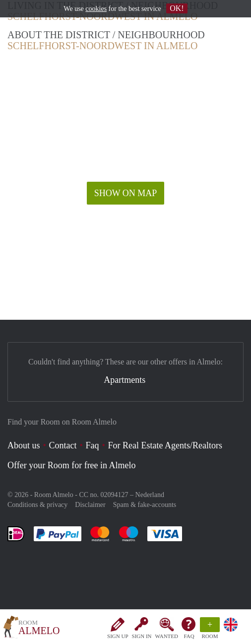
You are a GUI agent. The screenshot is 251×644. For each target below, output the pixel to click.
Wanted (167, 636)
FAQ (189, 636)
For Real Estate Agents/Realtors (165, 445)
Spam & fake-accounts (145, 505)
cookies (96, 9)
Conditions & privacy (37, 505)
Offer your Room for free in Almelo (72, 465)
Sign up (118, 636)
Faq (93, 445)
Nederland (150, 495)
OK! (177, 8)
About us (24, 445)
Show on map (126, 193)
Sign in (142, 636)
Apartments (125, 380)
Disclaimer (90, 505)
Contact (63, 445)
